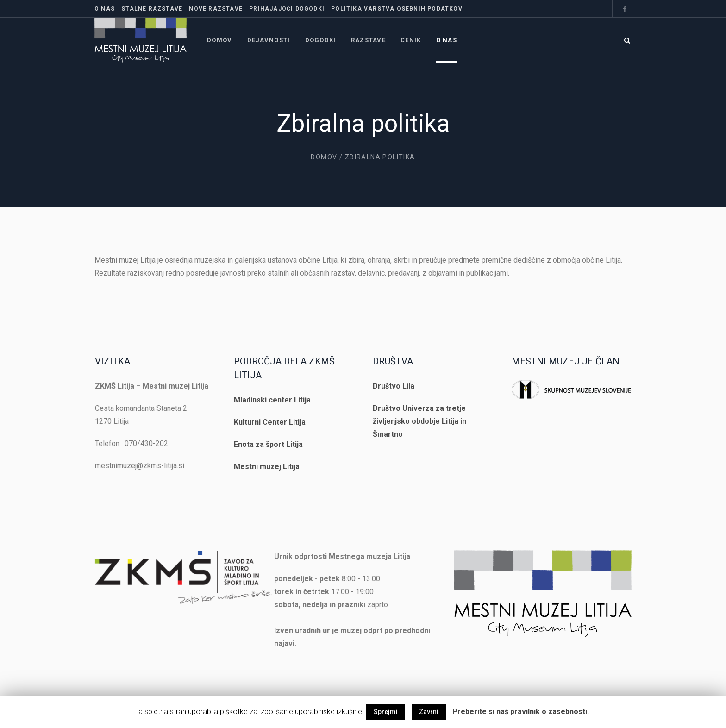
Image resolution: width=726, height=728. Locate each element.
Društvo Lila (394, 386)
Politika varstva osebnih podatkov (397, 9)
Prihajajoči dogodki (287, 9)
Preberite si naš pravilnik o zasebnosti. (521, 712)
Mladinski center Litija (272, 400)
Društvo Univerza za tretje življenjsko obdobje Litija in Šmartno (419, 421)
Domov (324, 157)
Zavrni (429, 712)
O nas (105, 9)
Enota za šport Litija (268, 444)
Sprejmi (386, 712)
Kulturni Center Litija (270, 422)
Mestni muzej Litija (267, 467)
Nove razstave (216, 9)
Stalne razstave (152, 9)
